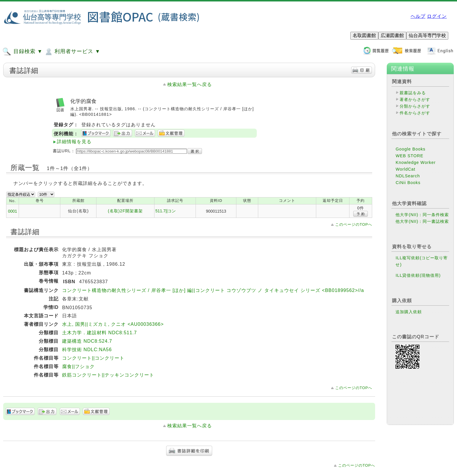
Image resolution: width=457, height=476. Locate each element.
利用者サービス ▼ (72, 52)
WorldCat (405, 169)
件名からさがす (415, 113)
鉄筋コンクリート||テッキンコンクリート (108, 375)
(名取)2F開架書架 (125, 211)
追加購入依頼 (409, 312)
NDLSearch (408, 176)
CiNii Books (408, 183)
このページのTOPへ (354, 224)
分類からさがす (415, 106)
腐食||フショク (78, 366)
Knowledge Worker (415, 162)
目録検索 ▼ (22, 52)
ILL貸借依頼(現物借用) (418, 275)
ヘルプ (418, 16)
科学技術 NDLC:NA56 (87, 350)
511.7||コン (166, 211)
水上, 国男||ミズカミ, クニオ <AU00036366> (113, 324)
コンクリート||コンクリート (93, 358)
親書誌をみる (413, 93)
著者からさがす (415, 99)
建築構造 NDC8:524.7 (87, 341)
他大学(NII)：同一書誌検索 (422, 221)
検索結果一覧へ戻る (190, 84)
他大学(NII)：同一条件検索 (422, 215)
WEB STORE (409, 156)
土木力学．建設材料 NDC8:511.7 (100, 333)
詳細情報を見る (74, 142)
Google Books (410, 149)
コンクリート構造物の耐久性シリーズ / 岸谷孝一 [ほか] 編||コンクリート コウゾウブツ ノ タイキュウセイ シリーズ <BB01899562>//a (213, 290)
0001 (13, 211)
